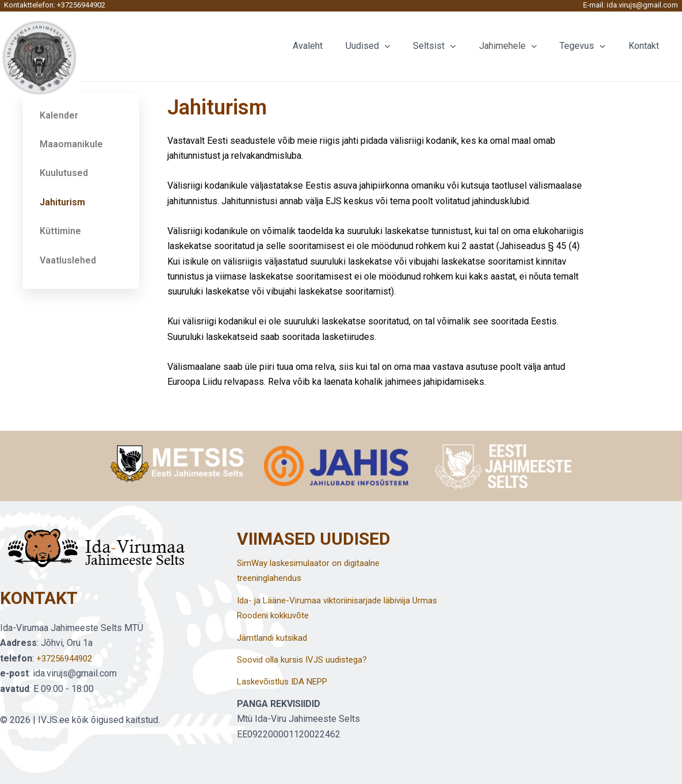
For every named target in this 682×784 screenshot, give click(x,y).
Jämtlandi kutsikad (275, 638)
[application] (405, 46)
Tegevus (589, 46)
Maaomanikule (71, 144)
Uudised (389, 46)
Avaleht (333, 46)
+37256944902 (81, 5)
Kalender (59, 115)
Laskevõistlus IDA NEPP (287, 681)
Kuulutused (64, 173)
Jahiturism (62, 202)
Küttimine (60, 231)
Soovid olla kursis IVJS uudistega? (307, 659)
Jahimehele (520, 46)
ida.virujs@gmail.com (642, 5)
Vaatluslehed (68, 260)
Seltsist (451, 46)
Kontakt (646, 46)
